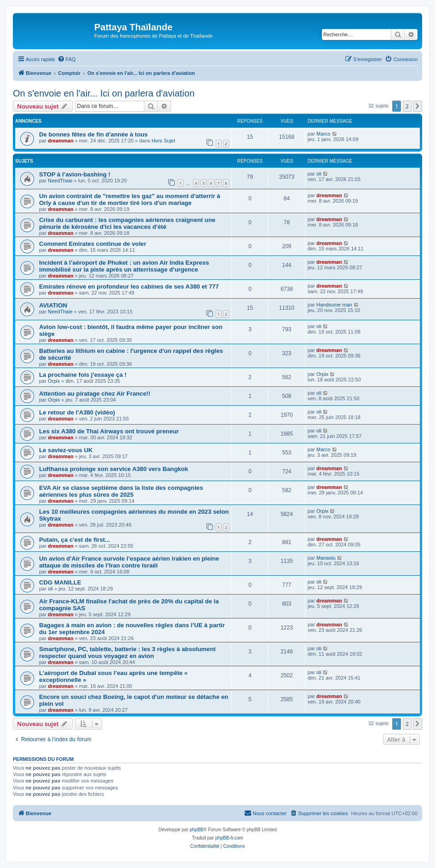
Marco (323, 134)
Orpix (54, 381)
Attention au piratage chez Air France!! (95, 394)
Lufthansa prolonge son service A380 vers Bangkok (114, 469)
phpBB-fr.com (229, 838)
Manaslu (326, 558)
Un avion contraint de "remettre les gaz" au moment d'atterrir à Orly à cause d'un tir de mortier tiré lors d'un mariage (130, 199)
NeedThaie (60, 181)
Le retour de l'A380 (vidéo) (77, 412)
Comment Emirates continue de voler (93, 244)
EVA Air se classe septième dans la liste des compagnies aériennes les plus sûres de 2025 (121, 491)
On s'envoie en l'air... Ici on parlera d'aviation (104, 93)
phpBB (196, 830)
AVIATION (53, 305)
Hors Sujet (163, 141)
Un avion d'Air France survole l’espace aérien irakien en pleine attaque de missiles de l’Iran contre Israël (129, 562)
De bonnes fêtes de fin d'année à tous (93, 134)
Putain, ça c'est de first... (74, 540)
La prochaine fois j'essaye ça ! (83, 375)
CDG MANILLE (60, 582)
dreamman (61, 141)
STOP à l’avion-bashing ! (75, 174)
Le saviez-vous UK (66, 450)
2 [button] (407, 106)
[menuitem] (67, 59)
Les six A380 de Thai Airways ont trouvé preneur (109, 431)
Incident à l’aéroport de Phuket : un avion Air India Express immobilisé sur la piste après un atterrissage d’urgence (124, 266)
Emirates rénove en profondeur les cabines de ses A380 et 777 (129, 286)
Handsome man (334, 305)
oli (319, 174)
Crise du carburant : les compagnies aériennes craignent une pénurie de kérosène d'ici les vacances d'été (127, 223)
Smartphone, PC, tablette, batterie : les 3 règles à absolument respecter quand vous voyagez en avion (127, 652)
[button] (418, 106)
